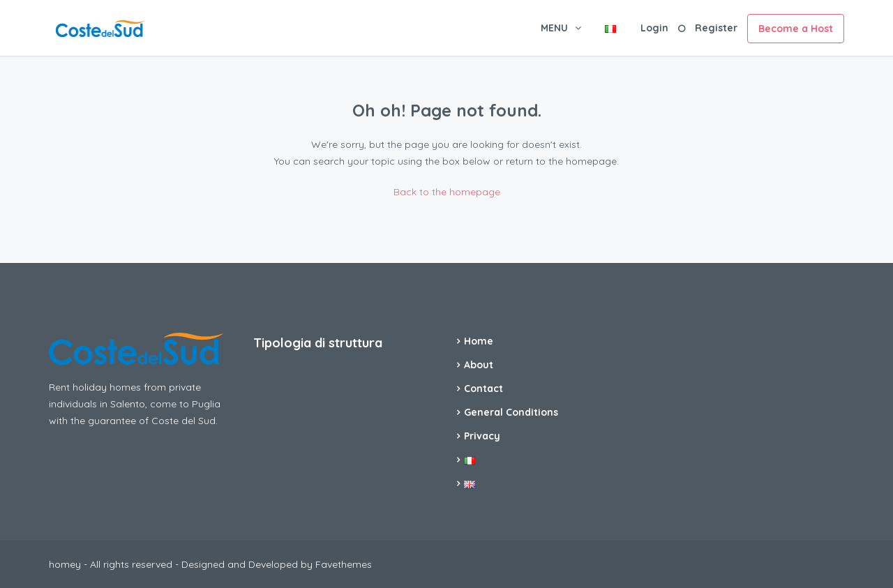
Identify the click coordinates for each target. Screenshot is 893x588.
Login (654, 28)
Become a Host (796, 29)
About (479, 365)
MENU (554, 28)
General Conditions (511, 412)
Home (479, 341)
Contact (483, 389)
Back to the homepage (447, 192)
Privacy (482, 436)
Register (716, 28)
